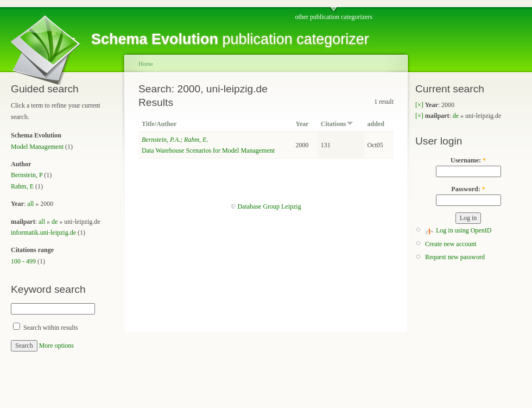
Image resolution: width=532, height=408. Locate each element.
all (30, 204)
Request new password (455, 257)
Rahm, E (22, 186)
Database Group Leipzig (269, 206)
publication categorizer (230, 39)
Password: (468, 189)
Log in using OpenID (464, 230)
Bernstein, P (27, 175)
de (55, 222)
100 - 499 (23, 261)
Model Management (37, 147)
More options (56, 346)
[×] (419, 105)
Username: (468, 160)
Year (302, 124)
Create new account (451, 244)
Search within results (46, 328)
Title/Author (159, 124)
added (376, 124)
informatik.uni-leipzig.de (43, 233)
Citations (337, 124)
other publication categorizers (334, 17)
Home (146, 64)
